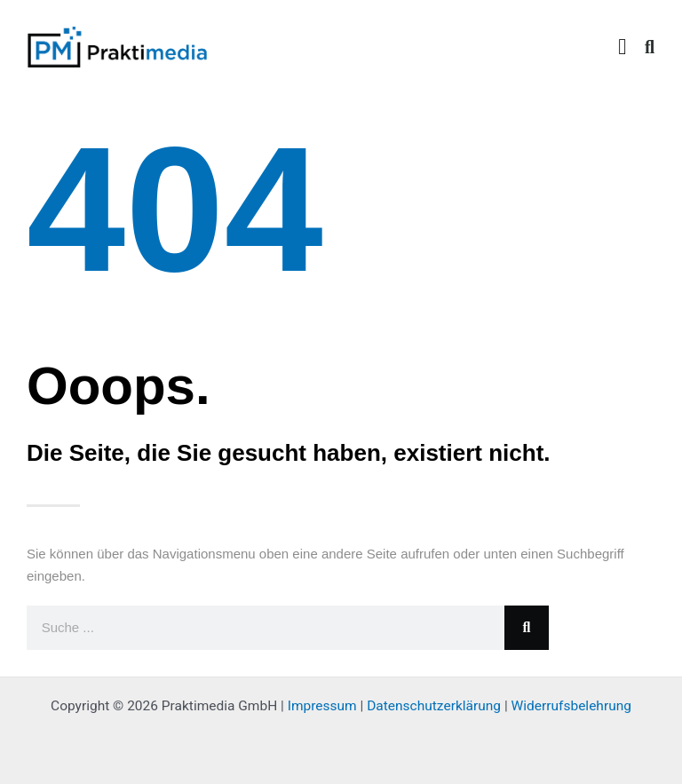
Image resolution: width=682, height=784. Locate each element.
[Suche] (527, 628)
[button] (623, 47)
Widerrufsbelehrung (571, 706)
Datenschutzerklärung (434, 706)
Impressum (322, 706)
